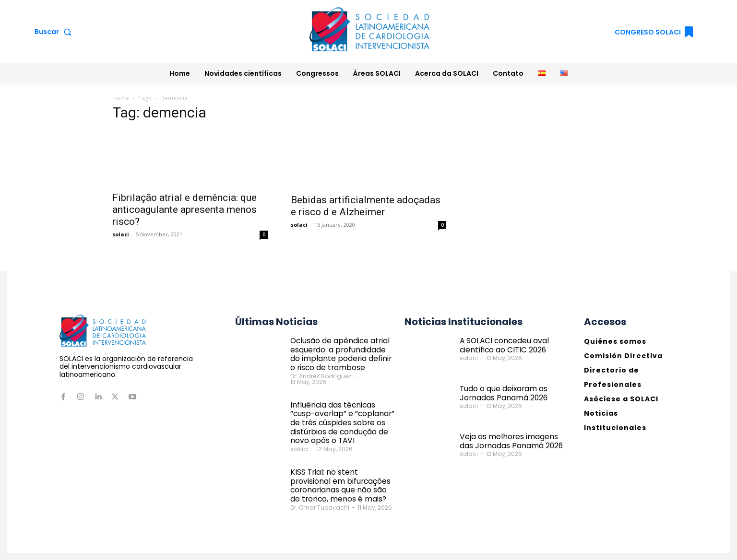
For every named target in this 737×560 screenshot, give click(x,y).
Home (121, 98)
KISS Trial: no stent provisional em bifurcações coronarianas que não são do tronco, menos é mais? (342, 467)
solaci (121, 234)
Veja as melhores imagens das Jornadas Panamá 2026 (511, 440)
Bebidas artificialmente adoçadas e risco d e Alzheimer (366, 206)
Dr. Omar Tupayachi (320, 488)
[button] (55, 32)
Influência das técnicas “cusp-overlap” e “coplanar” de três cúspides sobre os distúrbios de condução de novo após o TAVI (343, 413)
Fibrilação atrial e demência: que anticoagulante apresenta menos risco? (184, 210)
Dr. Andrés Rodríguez (321, 372)
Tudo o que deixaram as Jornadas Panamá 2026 (500, 392)
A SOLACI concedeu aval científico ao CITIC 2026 (501, 344)
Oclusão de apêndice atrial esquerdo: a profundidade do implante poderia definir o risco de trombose (343, 352)
